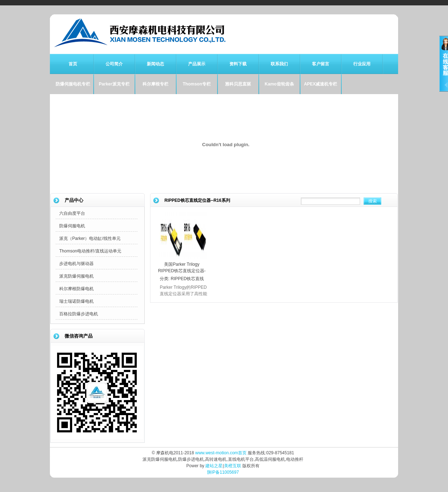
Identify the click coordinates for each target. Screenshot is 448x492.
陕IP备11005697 (223, 472)
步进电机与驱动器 (76, 264)
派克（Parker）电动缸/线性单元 (90, 238)
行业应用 (362, 64)
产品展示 (197, 64)
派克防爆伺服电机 (76, 276)
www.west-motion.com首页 (221, 453)
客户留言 (321, 64)
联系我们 (279, 64)
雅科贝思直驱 (238, 84)
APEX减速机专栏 (321, 84)
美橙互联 (233, 466)
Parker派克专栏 (114, 84)
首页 (73, 64)
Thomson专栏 (197, 84)
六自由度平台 (72, 213)
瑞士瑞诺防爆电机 (76, 301)
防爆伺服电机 (72, 226)
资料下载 (238, 64)
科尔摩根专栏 (155, 84)
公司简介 (114, 64)
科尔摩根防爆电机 (76, 289)
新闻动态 (155, 64)
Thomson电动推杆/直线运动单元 (90, 251)
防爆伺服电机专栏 (73, 84)
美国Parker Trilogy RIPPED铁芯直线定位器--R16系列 (182, 271)
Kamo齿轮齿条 (279, 84)
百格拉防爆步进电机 (79, 314)
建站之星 (214, 466)
